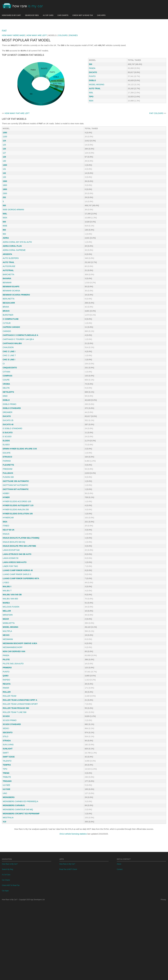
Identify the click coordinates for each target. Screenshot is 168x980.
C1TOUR (7, 361)
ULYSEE (6, 823)
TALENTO (7, 799)
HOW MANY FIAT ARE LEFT (17, 152)
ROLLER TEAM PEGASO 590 (16, 746)
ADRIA (6, 276)
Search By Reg (32, 15)
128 (4, 195)
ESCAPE (7, 491)
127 (4, 191)
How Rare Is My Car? (11, 15)
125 (4, 183)
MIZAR (6, 657)
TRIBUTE (7, 815)
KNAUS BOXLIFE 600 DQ (14, 580)
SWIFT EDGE (9, 795)
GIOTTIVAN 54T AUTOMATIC (15, 523)
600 (4, 260)
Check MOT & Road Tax (83, 15)
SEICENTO (8, 771)
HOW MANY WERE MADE (13, 74)
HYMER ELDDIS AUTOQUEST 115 (18, 544)
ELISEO (6, 483)
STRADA (7, 779)
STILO (5, 775)
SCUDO (6, 755)
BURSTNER (8, 353)
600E (5, 264)
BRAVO (6, 349)
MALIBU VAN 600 (10, 637)
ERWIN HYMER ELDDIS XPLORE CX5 (20, 487)
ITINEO (6, 564)
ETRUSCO (7, 495)
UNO (5, 832)
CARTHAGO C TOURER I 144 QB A (18, 378)
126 (4, 187)
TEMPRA (7, 803)
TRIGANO (7, 819)
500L (91, 131)
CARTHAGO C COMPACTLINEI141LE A (20, 374)
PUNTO (92, 115)
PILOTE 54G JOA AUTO (13, 702)
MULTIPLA (7, 669)
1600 (5, 224)
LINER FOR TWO (10, 605)
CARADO (7, 370)
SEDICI (6, 767)
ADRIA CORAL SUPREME (14, 288)
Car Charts (63, 15)
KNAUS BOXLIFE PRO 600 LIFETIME (19, 584)
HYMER (6, 536)
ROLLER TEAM (10, 734)
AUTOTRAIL (8, 309)
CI (4, 402)
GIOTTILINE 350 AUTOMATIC (16, 520)
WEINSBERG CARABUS (14, 844)
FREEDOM (8, 507)
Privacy (163, 976)
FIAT (4, 69)
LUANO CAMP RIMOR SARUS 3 (17, 613)
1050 (5, 171)
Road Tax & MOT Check (68, 946)
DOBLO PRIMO (10, 443)
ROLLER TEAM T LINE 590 (15, 751)
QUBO (6, 714)
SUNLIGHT (8, 787)
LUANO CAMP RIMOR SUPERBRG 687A (21, 617)
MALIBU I (7, 625)
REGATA (7, 722)
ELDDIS (6, 479)
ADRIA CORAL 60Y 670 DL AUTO (17, 280)
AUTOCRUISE (9, 305)
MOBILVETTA (9, 661)
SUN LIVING (8, 783)
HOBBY (6, 532)
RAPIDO (6, 718)
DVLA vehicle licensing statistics (73, 872)
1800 (5, 228)
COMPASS (8, 414)
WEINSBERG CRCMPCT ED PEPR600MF (21, 852)
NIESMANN (8, 678)
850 (4, 268)
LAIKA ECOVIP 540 (11, 588)
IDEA (5, 560)
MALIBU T (7, 629)
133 (4, 215)
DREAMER (8, 451)
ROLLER (7, 730)
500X (91, 139)
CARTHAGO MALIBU (12, 382)
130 (4, 199)
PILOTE (6, 698)
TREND (6, 811)
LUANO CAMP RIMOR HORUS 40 (18, 609)
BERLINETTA (9, 337)
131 (4, 207)
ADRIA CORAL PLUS (12, 284)
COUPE (6, 418)
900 (4, 272)
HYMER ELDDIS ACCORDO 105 (17, 540)
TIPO (91, 135)
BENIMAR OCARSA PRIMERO (16, 333)
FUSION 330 (8, 515)
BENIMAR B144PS (11, 325)
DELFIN (6, 426)
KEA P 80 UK (9, 568)
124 (4, 179)
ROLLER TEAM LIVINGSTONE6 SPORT (20, 742)
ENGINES (73, 74)
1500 (5, 220)
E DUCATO (8, 471)
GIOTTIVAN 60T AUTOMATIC (16, 528)
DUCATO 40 (8, 463)
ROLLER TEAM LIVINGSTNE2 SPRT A (20, 738)
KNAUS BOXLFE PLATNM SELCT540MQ (21, 576)
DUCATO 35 (8, 459)
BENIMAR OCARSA (11, 329)
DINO (5, 434)
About (119, 941)
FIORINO (7, 499)
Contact (120, 946)
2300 (5, 232)
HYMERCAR (8, 556)
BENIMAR (7, 321)
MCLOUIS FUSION (11, 645)
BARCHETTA (8, 313)
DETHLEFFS (8, 430)
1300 (5, 203)
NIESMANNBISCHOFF (13, 686)
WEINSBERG (9, 836)
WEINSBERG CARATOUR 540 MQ (18, 848)
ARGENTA (7, 293)
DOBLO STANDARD (12, 447)
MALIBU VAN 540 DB (12, 633)
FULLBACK (8, 511)
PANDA (92, 107)
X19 (4, 860)
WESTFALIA (8, 856)
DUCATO (93, 111)
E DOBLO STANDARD (12, 467)
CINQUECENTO (10, 406)
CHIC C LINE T (9, 394)
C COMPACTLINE (11, 357)
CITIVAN (6, 410)
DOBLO (92, 119)
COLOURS (63, 74)
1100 (5, 175)
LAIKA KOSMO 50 (11, 596)
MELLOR (7, 649)
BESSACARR (9, 341)
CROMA (6, 422)
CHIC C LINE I (9, 390)
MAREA (6, 641)
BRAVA (6, 345)
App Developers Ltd (37, 976)
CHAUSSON (8, 386)
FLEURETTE (8, 503)
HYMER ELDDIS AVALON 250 (16, 548)
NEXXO (6, 673)
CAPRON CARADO (11, 365)
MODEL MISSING (97, 123)
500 (90, 103)
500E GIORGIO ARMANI (13, 248)
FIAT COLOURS (156, 152)
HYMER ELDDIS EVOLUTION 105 (18, 552)
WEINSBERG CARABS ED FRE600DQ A (20, 840)
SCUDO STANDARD (12, 763)
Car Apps (101, 15)
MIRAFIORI (8, 653)
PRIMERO (7, 706)
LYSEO (6, 621)
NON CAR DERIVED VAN (14, 690)
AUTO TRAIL (95, 127)
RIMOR (6, 726)
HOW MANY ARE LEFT (37, 74)
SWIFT (6, 791)
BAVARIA (7, 317)
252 (4, 236)
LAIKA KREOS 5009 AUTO (15, 601)
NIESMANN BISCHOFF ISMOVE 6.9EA (20, 682)
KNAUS (6, 572)
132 (4, 211)
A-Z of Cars (48, 15)
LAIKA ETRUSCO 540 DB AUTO (17, 593)
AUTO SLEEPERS (11, 297)
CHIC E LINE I (9, 398)
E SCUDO (7, 475)
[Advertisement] (84, 42)
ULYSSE (6, 828)
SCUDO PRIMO (10, 759)
